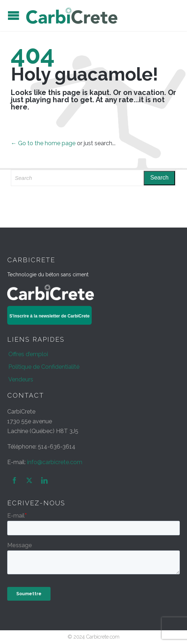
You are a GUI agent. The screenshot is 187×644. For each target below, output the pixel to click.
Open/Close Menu (14, 15)
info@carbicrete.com (55, 462)
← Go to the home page (43, 143)
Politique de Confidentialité (44, 367)
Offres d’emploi (28, 354)
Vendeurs (21, 379)
